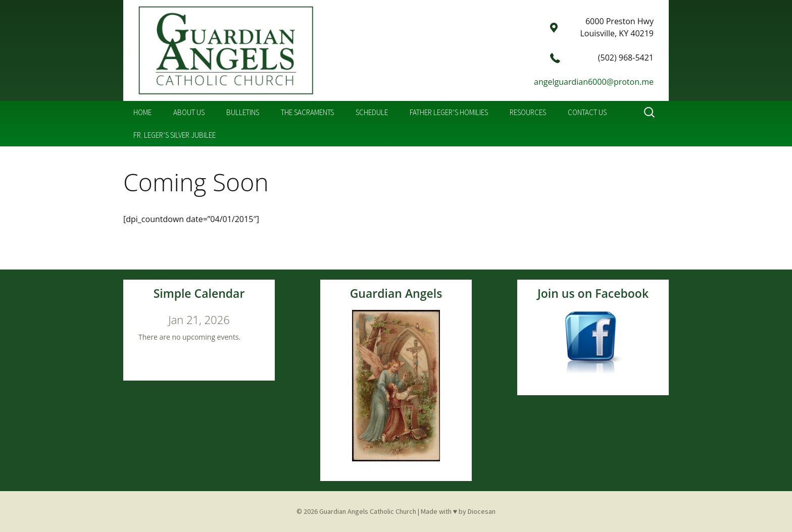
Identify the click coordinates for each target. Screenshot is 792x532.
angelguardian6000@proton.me (594, 82)
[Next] (256, 320)
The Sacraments (307, 112)
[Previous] (142, 320)
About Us (189, 112)
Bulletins (243, 112)
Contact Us (587, 112)
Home (142, 112)
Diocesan (482, 511)
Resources (528, 112)
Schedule (372, 112)
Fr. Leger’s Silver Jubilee (175, 135)
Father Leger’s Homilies (449, 112)
